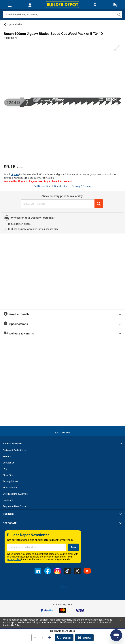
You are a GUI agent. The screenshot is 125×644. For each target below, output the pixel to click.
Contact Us (9, 463)
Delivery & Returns (82, 186)
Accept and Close (116, 621)
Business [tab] (8, 514)
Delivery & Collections (14, 450)
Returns (7, 456)
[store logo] (62, 5)
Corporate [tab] (10, 523)
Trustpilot (63, 587)
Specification (61, 186)
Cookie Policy (14, 625)
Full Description (42, 186)
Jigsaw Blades (15, 24)
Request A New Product (15, 506)
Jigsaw (15, 174)
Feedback (8, 500)
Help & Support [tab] (13, 443)
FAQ (5, 469)
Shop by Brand (11, 488)
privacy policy (14, 560)
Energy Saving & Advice (15, 494)
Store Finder (9, 475)
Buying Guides (10, 481)
